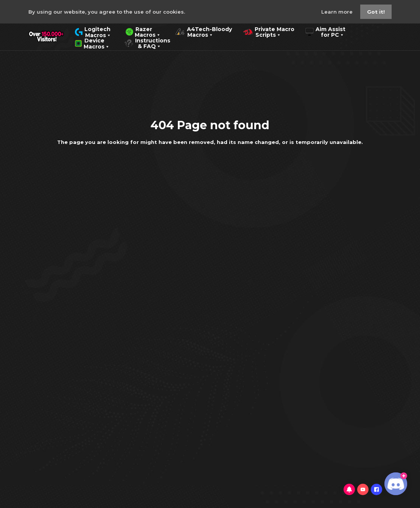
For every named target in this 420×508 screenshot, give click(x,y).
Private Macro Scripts (269, 31)
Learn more (338, 12)
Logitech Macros (93, 31)
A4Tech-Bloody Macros (204, 31)
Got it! (376, 12)
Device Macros (92, 43)
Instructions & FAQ (147, 43)
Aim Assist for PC (326, 31)
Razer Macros (143, 31)
